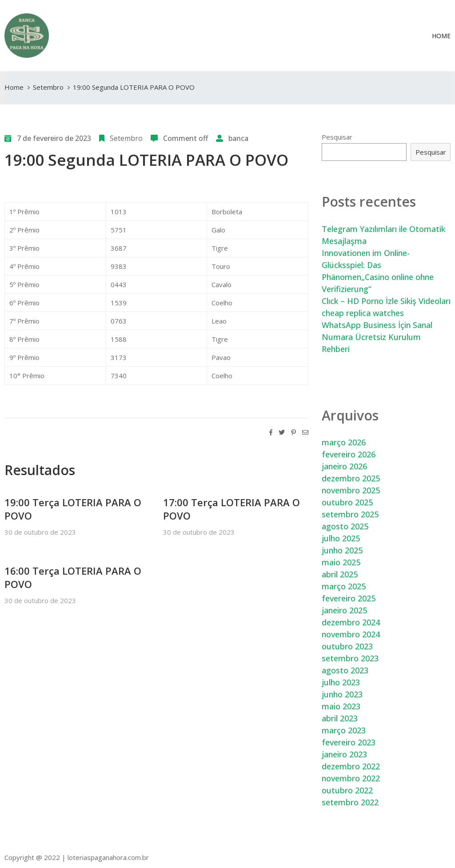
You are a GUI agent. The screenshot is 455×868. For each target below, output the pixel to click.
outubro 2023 (347, 646)
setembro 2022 (350, 802)
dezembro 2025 (351, 478)
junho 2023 (342, 694)
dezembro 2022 (351, 766)
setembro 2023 (350, 658)
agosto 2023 (345, 670)
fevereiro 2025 (349, 598)
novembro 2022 (351, 778)
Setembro (48, 87)
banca (238, 138)
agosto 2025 (345, 526)
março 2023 (344, 730)
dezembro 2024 (351, 622)
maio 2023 (341, 706)
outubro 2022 (347, 790)
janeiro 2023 (344, 754)
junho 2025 (342, 550)
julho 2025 (341, 538)
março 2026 (344, 442)
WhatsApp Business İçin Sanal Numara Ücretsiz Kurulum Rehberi (377, 337)
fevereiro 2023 (349, 742)
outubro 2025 (347, 502)
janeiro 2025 (344, 610)
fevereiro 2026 (349, 454)
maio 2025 (341, 562)
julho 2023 (341, 682)
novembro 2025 (351, 490)
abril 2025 (340, 574)
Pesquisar (337, 137)
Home (441, 36)
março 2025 (344, 586)
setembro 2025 (350, 514)
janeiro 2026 (344, 466)
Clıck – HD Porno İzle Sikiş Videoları (386, 301)
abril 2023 (340, 718)
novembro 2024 (351, 634)
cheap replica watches (363, 313)
